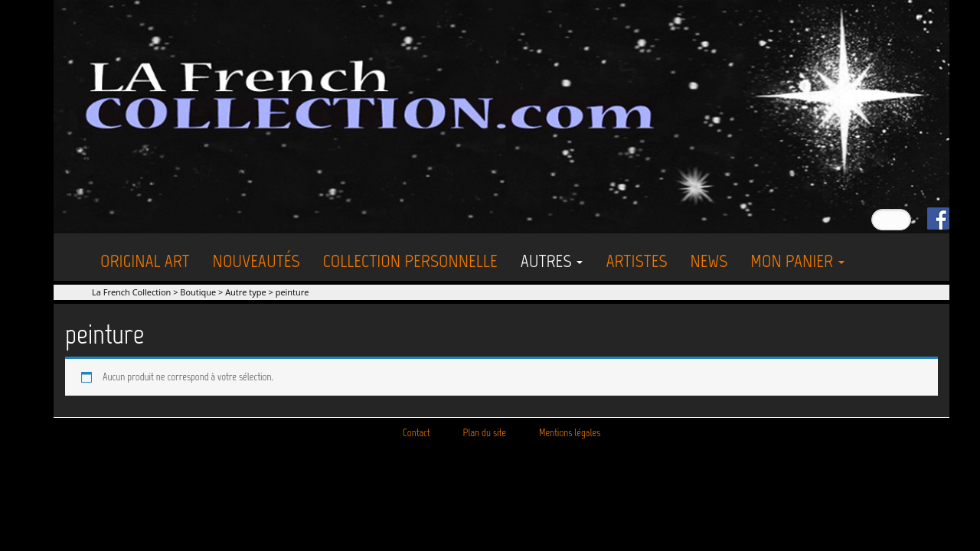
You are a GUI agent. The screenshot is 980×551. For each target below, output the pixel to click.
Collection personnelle (410, 261)
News (709, 261)
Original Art (145, 261)
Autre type (246, 292)
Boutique (198, 292)
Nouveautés (256, 261)
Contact (416, 433)
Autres (552, 261)
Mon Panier (797, 261)
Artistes (636, 261)
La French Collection (131, 292)
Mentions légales (570, 433)
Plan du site (485, 433)
